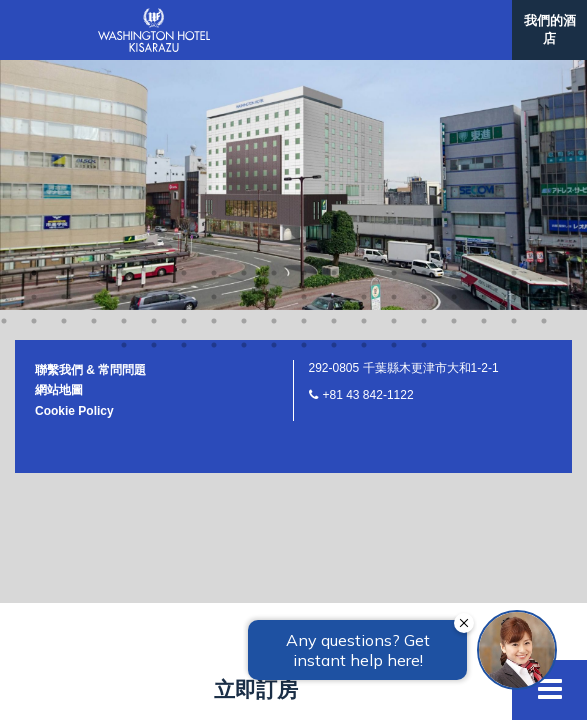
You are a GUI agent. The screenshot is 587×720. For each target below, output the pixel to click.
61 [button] (214, 96)
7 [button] (184, 24)
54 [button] (454, 72)
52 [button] (394, 72)
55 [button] (484, 72)
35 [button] (454, 48)
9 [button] (244, 24)
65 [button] (334, 96)
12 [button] (334, 24)
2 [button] (34, 24)
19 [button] (544, 24)
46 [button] (214, 72)
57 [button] (544, 72)
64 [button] (304, 96)
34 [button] (424, 48)
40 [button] (34, 72)
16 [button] (454, 24)
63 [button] (274, 96)
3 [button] (64, 24)
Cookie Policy (74, 162)
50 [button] (334, 72)
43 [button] (124, 72)
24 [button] (124, 48)
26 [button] (184, 48)
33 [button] (394, 48)
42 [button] (94, 72)
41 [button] (64, 72)
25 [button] (154, 48)
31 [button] (334, 48)
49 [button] (304, 72)
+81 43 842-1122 (368, 146)
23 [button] (94, 48)
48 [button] (274, 72)
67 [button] (394, 96)
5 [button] (124, 24)
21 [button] (34, 48)
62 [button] (244, 96)
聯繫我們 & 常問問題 (90, 121)
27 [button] (214, 48)
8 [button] (214, 24)
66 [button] (364, 96)
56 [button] (514, 72)
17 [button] (484, 24)
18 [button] (514, 24)
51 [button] (364, 72)
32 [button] (364, 48)
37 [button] (514, 48)
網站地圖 (59, 141)
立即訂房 (256, 689)
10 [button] (274, 24)
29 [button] (274, 48)
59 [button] (154, 96)
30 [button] (304, 48)
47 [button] (244, 72)
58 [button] (124, 96)
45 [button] (184, 72)
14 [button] (394, 24)
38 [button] (544, 48)
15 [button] (424, 24)
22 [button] (64, 48)
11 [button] (304, 24)
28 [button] (244, 48)
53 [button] (424, 72)
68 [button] (424, 96)
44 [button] (154, 72)
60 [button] (184, 96)
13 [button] (364, 24)
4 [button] (94, 24)
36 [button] (484, 48)
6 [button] (154, 24)
